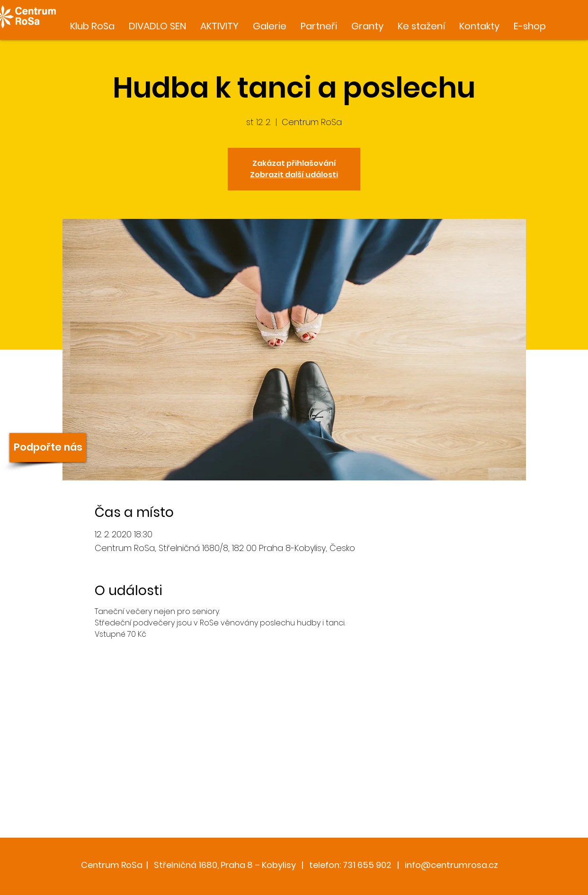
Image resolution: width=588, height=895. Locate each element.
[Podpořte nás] (48, 447)
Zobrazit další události (294, 175)
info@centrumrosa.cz (451, 865)
